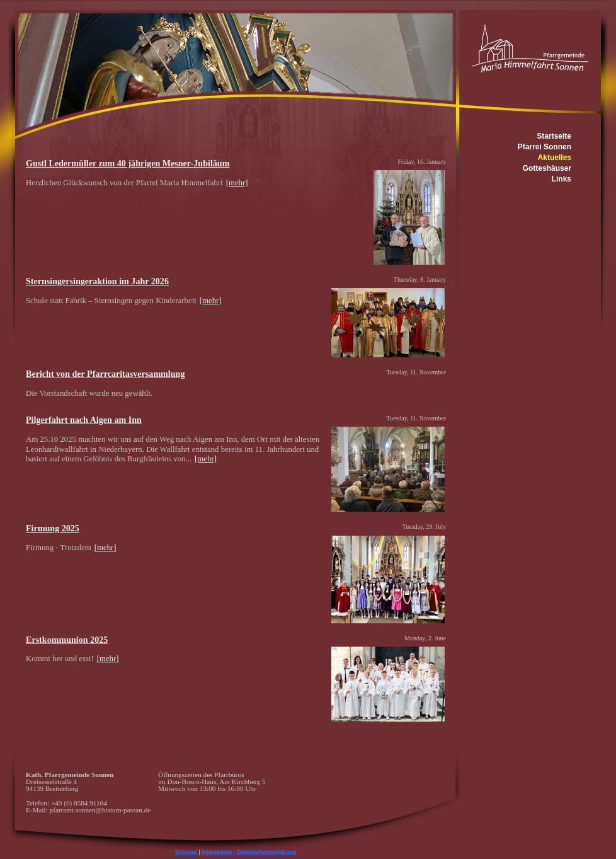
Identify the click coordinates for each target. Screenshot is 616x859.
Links (562, 179)
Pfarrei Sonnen (545, 147)
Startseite (554, 136)
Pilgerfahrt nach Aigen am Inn (84, 420)
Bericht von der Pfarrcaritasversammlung (105, 374)
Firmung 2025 (53, 528)
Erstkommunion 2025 (67, 640)
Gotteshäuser (547, 168)
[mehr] (237, 183)
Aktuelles (555, 158)
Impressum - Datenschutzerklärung (249, 852)
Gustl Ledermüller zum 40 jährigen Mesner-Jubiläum (128, 163)
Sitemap (186, 852)
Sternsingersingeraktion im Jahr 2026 (97, 281)
